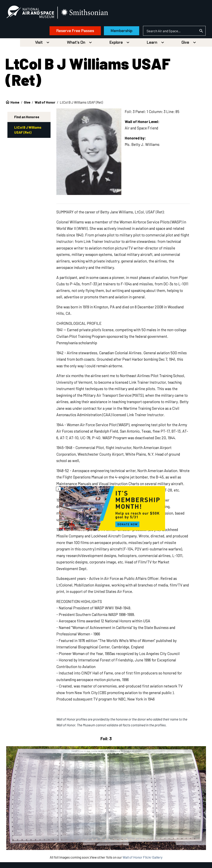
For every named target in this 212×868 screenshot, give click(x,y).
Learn (152, 44)
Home (15, 104)
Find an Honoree (27, 118)
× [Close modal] (58, 490)
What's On (76, 44)
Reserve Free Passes (71, 32)
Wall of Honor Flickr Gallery (143, 859)
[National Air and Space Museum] (34, 13)
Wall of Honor (45, 104)
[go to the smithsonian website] (89, 13)
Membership (118, 32)
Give (185, 44)
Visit (39, 44)
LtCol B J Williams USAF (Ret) (28, 131)
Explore (116, 44)
